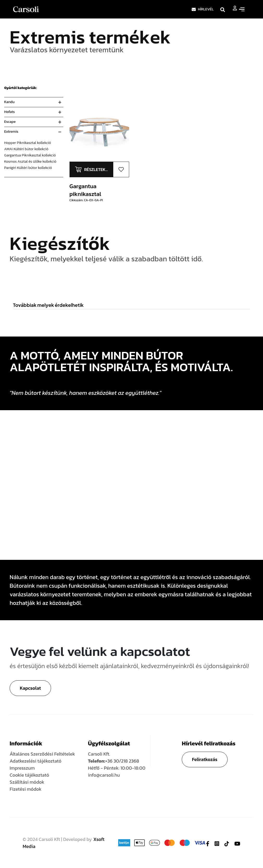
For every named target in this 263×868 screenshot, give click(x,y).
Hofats (10, 112)
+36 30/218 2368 (122, 761)
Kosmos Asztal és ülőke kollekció (30, 161)
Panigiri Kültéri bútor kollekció (28, 168)
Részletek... (96, 169)
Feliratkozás (205, 759)
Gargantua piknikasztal (85, 190)
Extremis (11, 132)
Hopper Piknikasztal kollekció (28, 143)
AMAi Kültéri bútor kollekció (26, 149)
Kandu (9, 102)
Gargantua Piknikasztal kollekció (30, 155)
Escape (10, 122)
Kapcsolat (30, 688)
